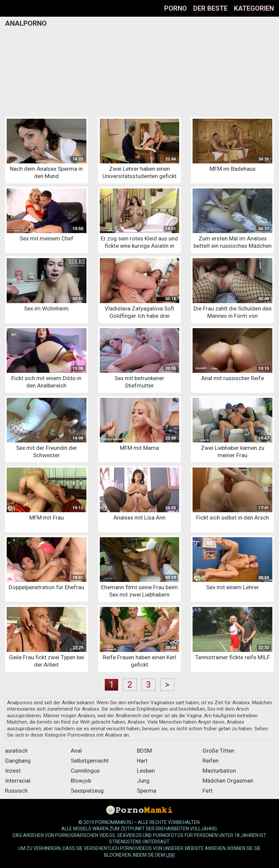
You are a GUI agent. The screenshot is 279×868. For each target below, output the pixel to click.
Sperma (147, 791)
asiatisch (16, 751)
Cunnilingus (85, 771)
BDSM (144, 751)
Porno (176, 8)
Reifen (211, 761)
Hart (142, 761)
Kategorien (254, 8)
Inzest (13, 771)
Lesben (146, 771)
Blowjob (81, 781)
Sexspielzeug (87, 791)
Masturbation (219, 771)
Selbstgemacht (90, 761)
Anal (76, 751)
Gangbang (18, 761)
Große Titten (218, 751)
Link (170, 855)
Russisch (16, 791)
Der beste (210, 8)
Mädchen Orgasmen (228, 781)
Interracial (18, 781)
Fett (208, 791)
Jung (143, 781)
